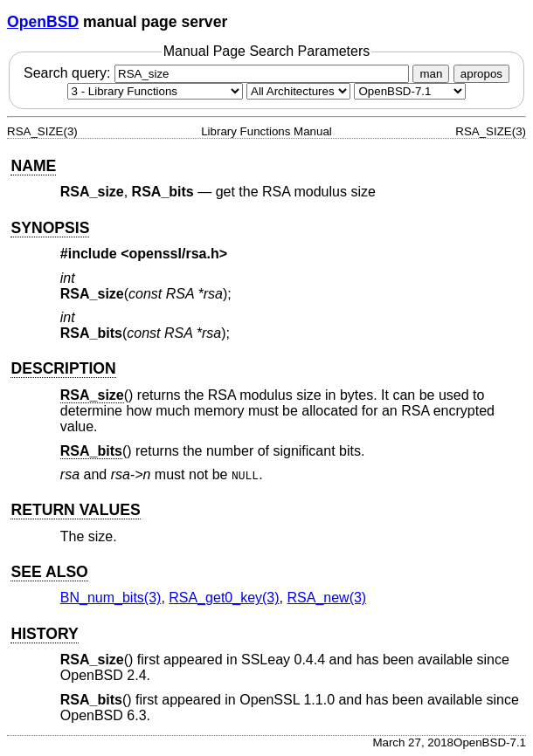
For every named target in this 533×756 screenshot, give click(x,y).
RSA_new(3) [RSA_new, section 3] (326, 598)
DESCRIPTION (63, 368)
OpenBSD (43, 22)
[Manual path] (410, 91)
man (431, 74)
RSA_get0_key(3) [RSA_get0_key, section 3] (224, 598)
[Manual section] (155, 91)
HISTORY (44, 634)
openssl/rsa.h (174, 254)
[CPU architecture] (298, 91)
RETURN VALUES (75, 510)
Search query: (218, 73)
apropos (481, 74)
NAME (33, 166)
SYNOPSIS (50, 228)
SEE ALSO (49, 572)
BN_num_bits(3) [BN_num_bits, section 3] (111, 598)
